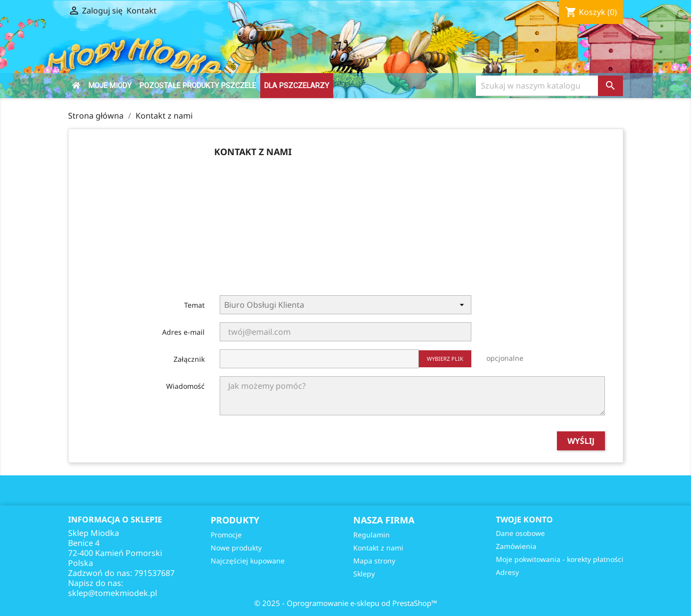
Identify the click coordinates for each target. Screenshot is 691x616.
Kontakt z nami (378, 548)
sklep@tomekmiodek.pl (113, 593)
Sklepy (364, 574)
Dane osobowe (520, 533)
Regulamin (372, 535)
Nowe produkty (236, 548)
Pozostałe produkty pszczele (198, 86)
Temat (194, 305)
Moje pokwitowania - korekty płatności (560, 559)
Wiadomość (185, 386)
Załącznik (189, 359)
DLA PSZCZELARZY (297, 86)
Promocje (226, 535)
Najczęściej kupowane (248, 561)
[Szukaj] (537, 86)
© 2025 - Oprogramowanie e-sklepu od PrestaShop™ (346, 603)
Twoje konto (524, 519)
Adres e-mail (183, 332)
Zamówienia (516, 546)
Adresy (507, 572)
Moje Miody (110, 86)
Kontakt (142, 11)
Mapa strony (374, 561)
